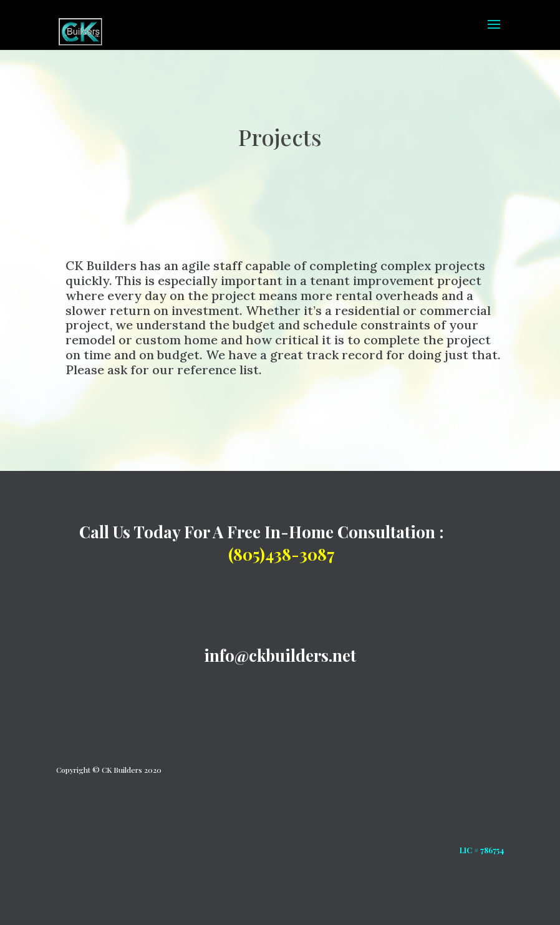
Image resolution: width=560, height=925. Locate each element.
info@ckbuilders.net (280, 655)
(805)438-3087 (282, 554)
